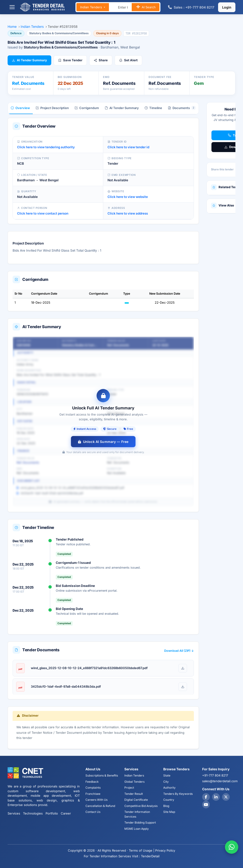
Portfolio (52, 813)
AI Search (146, 7)
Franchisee (93, 794)
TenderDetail (150, 856)
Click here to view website (128, 197)
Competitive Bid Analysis (141, 806)
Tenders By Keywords (178, 794)
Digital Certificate (136, 800)
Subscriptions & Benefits (102, 775)
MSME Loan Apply (137, 829)
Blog (166, 806)
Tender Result (134, 794)
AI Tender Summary (29, 60)
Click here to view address (128, 213)
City (166, 782)
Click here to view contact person (43, 213)
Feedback (92, 782)
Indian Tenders (92, 7)
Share (101, 60)
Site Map (169, 812)
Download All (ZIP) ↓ (179, 651)
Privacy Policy (165, 850)
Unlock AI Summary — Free (103, 442)
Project (129, 788)
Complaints (93, 788)
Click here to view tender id (128, 147)
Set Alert (128, 60)
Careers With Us (96, 800)
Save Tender (70, 60)
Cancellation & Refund (100, 806)
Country (169, 800)
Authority (169, 788)
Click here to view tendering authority (46, 147)
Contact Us (93, 812)
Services (14, 813)
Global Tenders (134, 782)
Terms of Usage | (142, 850)
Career (66, 813)
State (167, 775)
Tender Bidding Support (140, 822)
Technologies (33, 813)
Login (227, 7)
